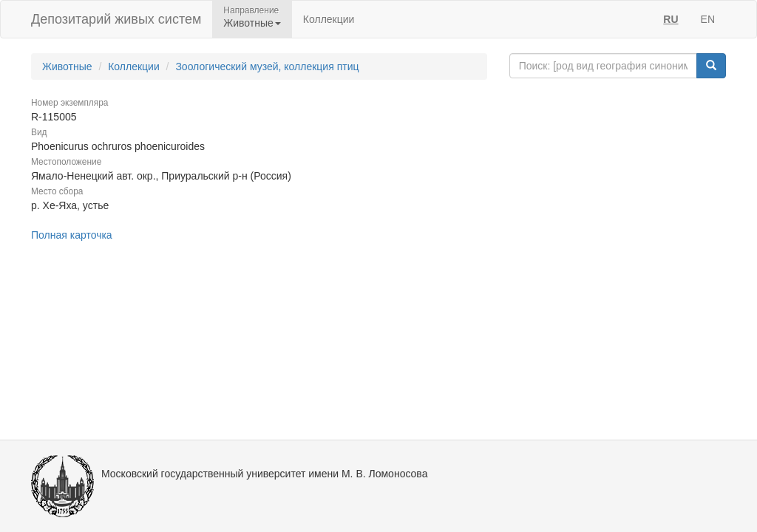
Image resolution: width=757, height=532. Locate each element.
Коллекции (329, 19)
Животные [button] (252, 23)
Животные (67, 66)
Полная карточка (72, 235)
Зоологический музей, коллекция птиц (267, 66)
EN (708, 19)
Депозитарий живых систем (116, 19)
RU (671, 19)
